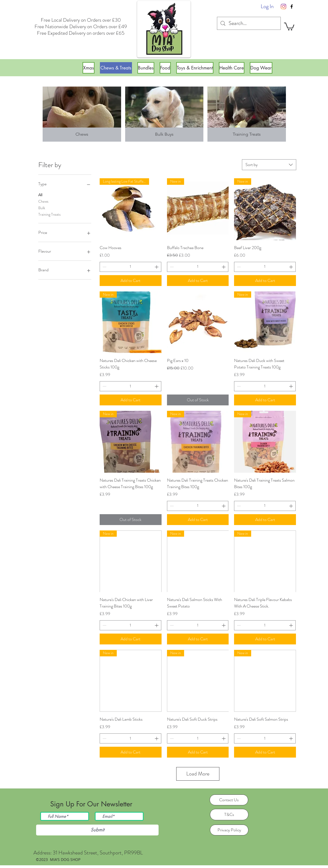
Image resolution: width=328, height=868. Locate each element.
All (40, 195)
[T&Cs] (229, 815)
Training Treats (49, 214)
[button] (289, 26)
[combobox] (269, 165)
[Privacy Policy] (229, 830)
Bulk (42, 208)
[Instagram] (283, 7)
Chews (43, 201)
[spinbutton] (130, 267)
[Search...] (249, 23)
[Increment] (157, 267)
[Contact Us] (229, 800)
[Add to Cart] (131, 281)
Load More (198, 774)
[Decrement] (104, 267)
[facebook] (292, 7)
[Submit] (97, 830)
